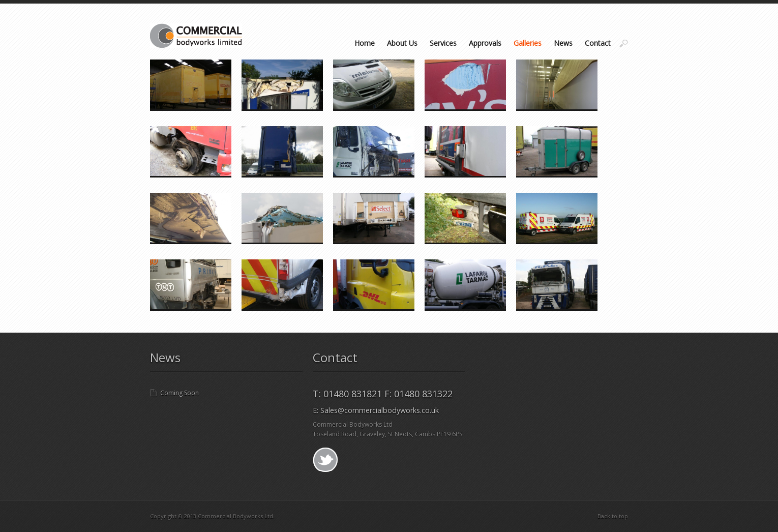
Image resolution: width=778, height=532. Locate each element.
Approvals (485, 43)
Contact (598, 43)
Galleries (528, 43)
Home (365, 43)
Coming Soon (179, 393)
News (563, 43)
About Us (402, 43)
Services (443, 43)
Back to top (613, 516)
